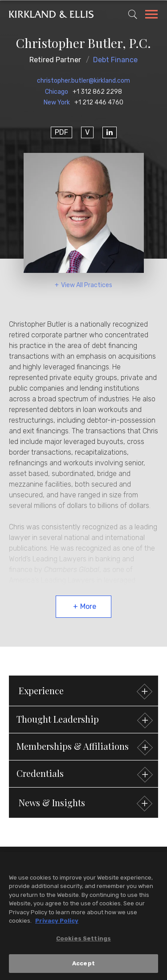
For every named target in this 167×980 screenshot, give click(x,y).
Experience (84, 692)
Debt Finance (115, 60)
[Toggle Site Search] (133, 14)
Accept (83, 964)
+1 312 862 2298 (97, 92)
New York (57, 102)
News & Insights (84, 804)
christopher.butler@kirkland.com (83, 81)
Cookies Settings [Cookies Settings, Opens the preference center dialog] (83, 939)
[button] (83, 720)
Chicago (57, 92)
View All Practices (87, 285)
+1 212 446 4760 (99, 102)
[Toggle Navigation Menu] (151, 16)
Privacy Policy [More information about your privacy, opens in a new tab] (57, 922)
